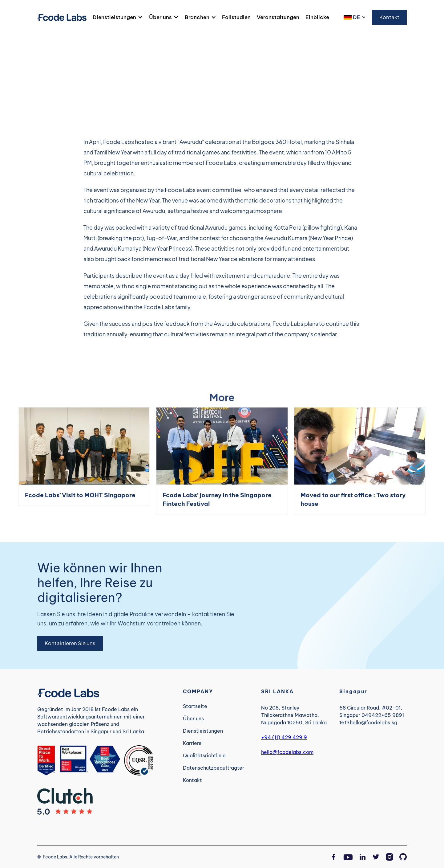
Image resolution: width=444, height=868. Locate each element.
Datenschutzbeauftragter (214, 768)
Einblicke (317, 17)
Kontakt (389, 17)
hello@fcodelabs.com (287, 752)
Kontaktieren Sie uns (70, 643)
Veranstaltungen (278, 17)
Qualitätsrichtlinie (204, 755)
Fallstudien (236, 17)
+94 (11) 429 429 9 (284, 737)
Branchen (197, 17)
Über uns (160, 17)
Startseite (195, 706)
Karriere (192, 743)
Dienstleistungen (114, 17)
